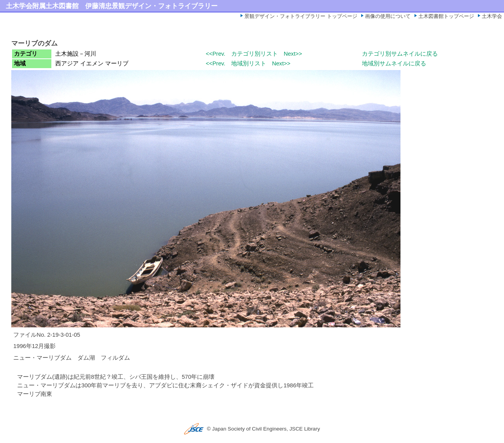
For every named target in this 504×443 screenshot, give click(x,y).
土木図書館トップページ (446, 16)
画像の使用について (388, 16)
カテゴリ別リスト (255, 54)
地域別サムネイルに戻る (394, 63)
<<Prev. (216, 54)
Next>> (293, 54)
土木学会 (492, 16)
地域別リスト (249, 63)
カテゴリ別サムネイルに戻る (400, 54)
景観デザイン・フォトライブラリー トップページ (301, 16)
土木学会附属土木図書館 (42, 6)
